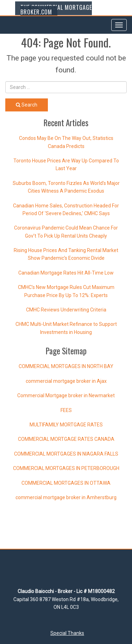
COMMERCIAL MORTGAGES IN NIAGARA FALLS (66, 454)
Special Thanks (67, 633)
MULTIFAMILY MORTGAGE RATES (66, 425)
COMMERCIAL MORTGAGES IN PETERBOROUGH (66, 468)
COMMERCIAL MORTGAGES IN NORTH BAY (66, 366)
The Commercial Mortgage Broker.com (56, 10)
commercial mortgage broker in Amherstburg (66, 497)
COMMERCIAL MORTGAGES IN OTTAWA (66, 483)
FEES (66, 410)
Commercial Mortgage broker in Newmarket (66, 395)
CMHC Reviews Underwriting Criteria (66, 310)
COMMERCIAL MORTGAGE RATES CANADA (66, 439)
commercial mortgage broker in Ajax (66, 381)
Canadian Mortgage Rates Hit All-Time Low (66, 273)
